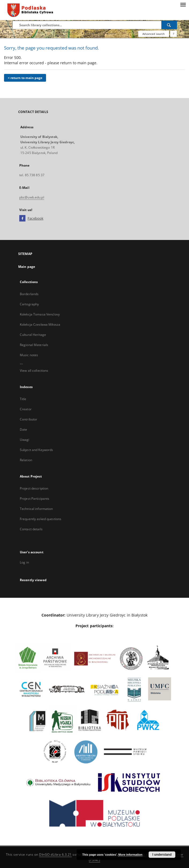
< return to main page (25, 78)
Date (23, 429)
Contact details (31, 529)
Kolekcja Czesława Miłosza (40, 324)
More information (130, 855)
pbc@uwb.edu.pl (32, 197)
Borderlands (29, 294)
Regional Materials (34, 345)
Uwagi (25, 440)
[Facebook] (22, 219)
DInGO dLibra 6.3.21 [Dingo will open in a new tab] (55, 854)
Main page (27, 267)
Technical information (36, 509)
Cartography (29, 304)
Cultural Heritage (33, 335)
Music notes (29, 355)
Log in (24, 562)
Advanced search (154, 34)
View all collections (34, 371)
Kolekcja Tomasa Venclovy (40, 314)
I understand (162, 855)
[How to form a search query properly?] (173, 34)
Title (23, 399)
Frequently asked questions (41, 519)
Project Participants (35, 499)
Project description (34, 488)
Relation (26, 460)
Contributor (29, 419)
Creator (26, 409)
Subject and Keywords (36, 450)
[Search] (169, 25)
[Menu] (183, 4)
